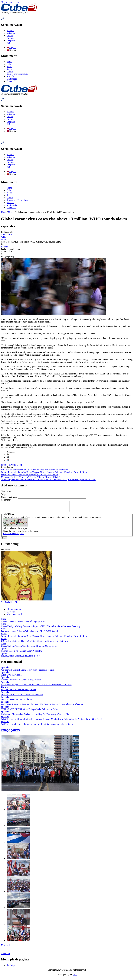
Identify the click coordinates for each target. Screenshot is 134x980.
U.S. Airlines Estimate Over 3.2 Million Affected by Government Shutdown (34, 470)
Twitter (10, 35)
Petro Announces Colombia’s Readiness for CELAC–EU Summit (30, 475)
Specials (10, 76)
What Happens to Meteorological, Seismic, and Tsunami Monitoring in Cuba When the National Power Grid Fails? (52, 721)
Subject (5, 494)
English (11, 48)
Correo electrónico (10, 497)
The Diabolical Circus (11, 604)
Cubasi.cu (5, 956)
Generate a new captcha (14, 536)
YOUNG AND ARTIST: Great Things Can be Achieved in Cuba (29, 711)
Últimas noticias (14, 611)
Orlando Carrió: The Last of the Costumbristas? (22, 697)
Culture (10, 71)
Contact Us (11, 81)
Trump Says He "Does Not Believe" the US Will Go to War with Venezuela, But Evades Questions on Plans (48, 480)
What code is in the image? (16, 530)
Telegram (11, 40)
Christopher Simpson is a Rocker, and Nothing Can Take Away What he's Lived (36, 716)
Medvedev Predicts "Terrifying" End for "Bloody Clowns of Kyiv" (30, 477)
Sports (9, 69)
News (11, 212)
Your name (6, 491)
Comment (6, 500)
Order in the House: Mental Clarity (16, 701)
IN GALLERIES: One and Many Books (19, 692)
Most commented (14, 616)
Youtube (10, 31)
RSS (8, 43)
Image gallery (11, 732)
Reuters (4, 247)
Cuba (9, 64)
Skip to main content (10, 2)
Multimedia (12, 79)
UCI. (75, 977)
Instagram (11, 33)
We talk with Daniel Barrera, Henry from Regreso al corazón (28, 672)
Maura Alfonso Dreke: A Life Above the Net (21, 658)
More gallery (7, 947)
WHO (4, 237)
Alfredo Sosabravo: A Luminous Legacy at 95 (21, 682)
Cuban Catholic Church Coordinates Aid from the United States (29, 648)
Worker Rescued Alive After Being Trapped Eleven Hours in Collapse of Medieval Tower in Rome (44, 472)
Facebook (11, 38)
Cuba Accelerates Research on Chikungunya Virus (23, 623)
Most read (11, 614)
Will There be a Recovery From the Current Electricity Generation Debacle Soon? (37, 726)
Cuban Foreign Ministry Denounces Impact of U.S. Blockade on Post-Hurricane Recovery (41, 628)
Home (9, 62)
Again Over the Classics (12, 677)
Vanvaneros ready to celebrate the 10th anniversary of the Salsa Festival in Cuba (36, 687)
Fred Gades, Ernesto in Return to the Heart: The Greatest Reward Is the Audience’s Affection (42, 706)
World (9, 67)
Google (20, 465)
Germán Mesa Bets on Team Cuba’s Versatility (22, 653)
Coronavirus (7, 234)
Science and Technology (17, 74)
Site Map (11, 967)
